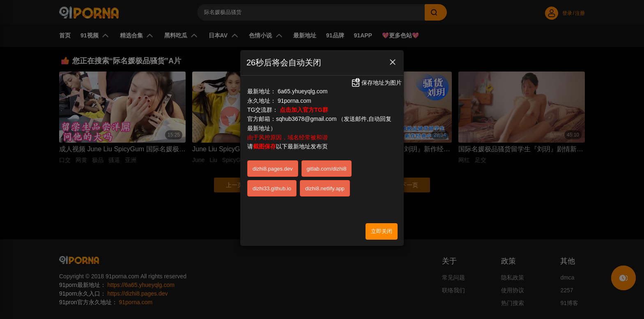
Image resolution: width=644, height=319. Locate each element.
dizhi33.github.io (272, 188)
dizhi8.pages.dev (273, 169)
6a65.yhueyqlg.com (302, 91)
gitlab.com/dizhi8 (327, 169)
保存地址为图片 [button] (376, 83)
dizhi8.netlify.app (325, 188)
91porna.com (294, 101)
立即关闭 (382, 231)
